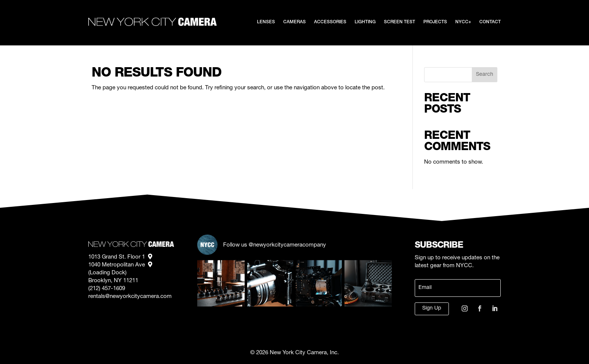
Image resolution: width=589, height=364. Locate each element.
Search (485, 75)
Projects (435, 22)
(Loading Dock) (108, 273)
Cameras (294, 22)
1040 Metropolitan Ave (120, 265)
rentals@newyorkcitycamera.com (130, 297)
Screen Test (399, 22)
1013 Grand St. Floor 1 (120, 257)
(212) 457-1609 (107, 289)
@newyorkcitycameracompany (287, 245)
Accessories (330, 22)
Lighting (365, 22)
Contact (490, 22)
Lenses (266, 22)
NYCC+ (463, 22)
